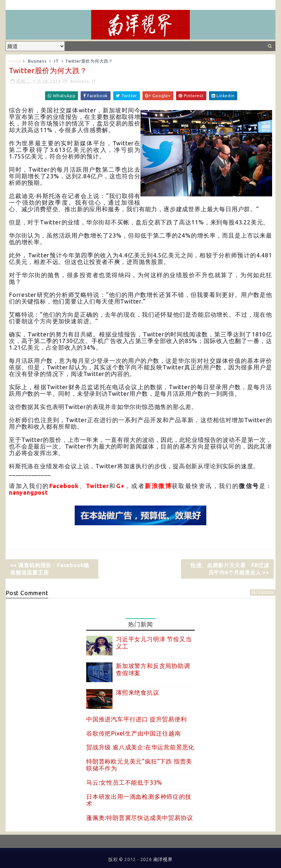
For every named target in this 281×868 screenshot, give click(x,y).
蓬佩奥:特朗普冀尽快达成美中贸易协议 (140, 818)
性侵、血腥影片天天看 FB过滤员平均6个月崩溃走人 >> (230, 569)
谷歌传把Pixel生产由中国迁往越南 (133, 733)
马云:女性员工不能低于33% (124, 782)
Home (15, 61)
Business (37, 61)
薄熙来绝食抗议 (138, 692)
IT (57, 61)
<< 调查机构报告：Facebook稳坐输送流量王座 (50, 569)
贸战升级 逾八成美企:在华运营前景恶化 (140, 747)
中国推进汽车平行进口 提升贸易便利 (137, 719)
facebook (263, 592)
